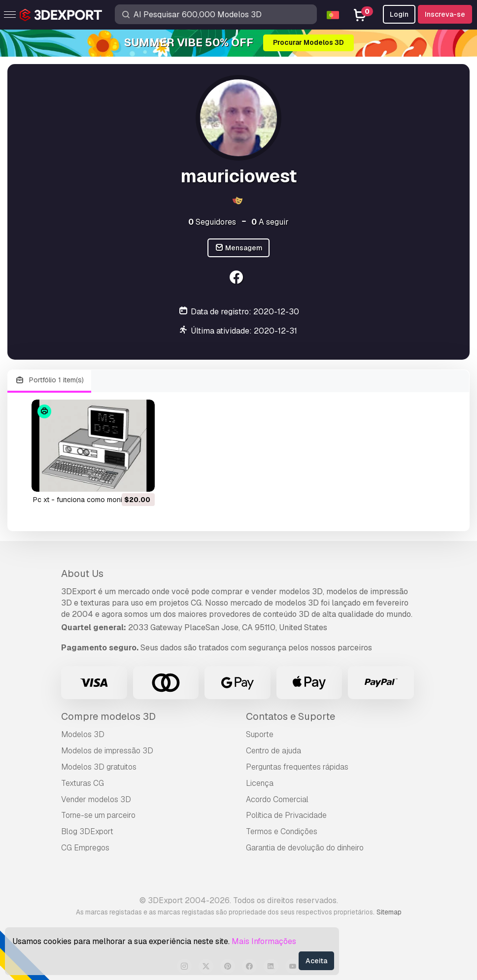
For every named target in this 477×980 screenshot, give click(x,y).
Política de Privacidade (286, 815)
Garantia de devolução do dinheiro (305, 848)
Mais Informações (264, 941)
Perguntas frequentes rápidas (297, 767)
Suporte (260, 734)
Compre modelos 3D (108, 716)
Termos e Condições (282, 831)
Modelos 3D (83, 734)
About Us (82, 574)
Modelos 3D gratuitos (99, 767)
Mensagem (239, 248)
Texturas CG (83, 783)
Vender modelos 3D (96, 799)
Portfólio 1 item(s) (49, 380)
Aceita (316, 961)
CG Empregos (85, 848)
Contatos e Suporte (290, 716)
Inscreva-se (445, 14)
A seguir (270, 222)
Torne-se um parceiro (98, 815)
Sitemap (389, 912)
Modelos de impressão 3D (107, 751)
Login (399, 14)
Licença (260, 783)
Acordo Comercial (277, 799)
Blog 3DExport (87, 831)
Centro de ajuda (273, 751)
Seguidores (212, 222)
